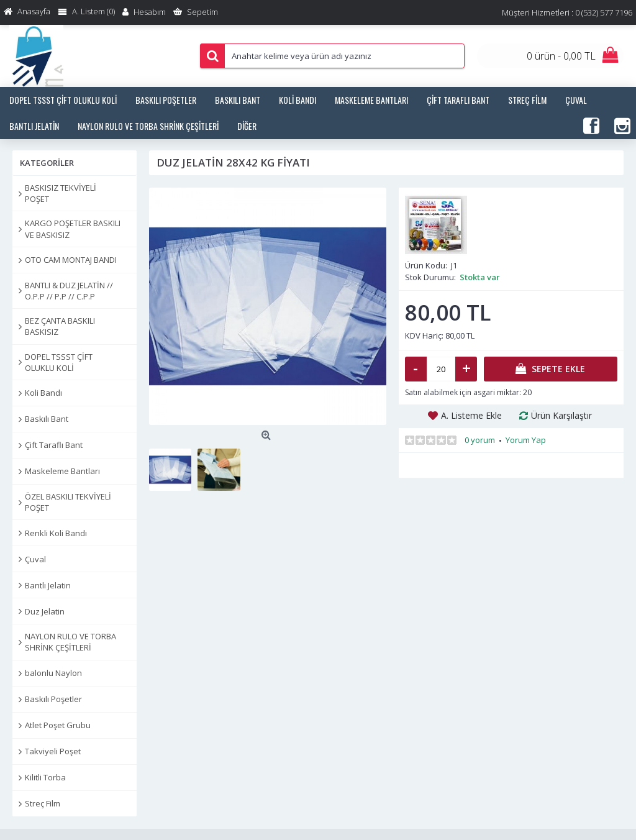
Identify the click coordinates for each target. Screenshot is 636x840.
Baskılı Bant (47, 419)
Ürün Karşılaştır (561, 415)
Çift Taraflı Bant (54, 445)
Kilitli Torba (45, 777)
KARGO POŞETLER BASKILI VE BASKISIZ (73, 229)
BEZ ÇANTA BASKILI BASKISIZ (60, 326)
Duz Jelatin (45, 611)
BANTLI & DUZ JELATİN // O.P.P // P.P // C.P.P (69, 291)
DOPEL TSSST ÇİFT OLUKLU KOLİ (59, 362)
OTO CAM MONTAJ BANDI (71, 260)
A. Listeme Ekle (471, 415)
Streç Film (43, 803)
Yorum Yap (526, 440)
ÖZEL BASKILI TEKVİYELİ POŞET (68, 502)
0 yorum (480, 440)
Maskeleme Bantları (62, 471)
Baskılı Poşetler (53, 699)
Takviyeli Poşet (53, 751)
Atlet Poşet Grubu (58, 725)
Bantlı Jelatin (48, 585)
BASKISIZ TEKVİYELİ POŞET (61, 193)
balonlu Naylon (53, 673)
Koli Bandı (43, 393)
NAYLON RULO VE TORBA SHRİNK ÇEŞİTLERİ (70, 642)
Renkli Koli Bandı (56, 533)
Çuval (35, 559)
